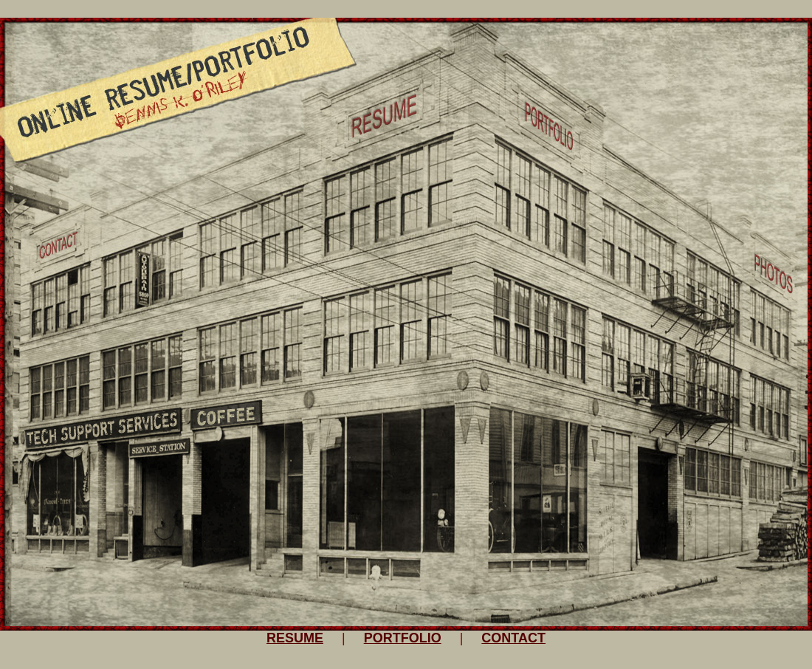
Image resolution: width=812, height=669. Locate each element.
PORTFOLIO (403, 638)
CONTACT (513, 638)
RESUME (295, 638)
